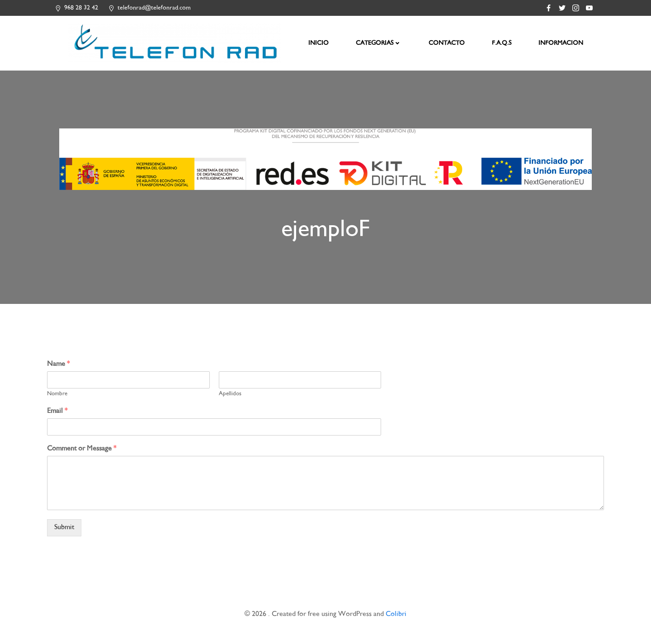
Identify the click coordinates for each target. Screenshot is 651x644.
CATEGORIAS (379, 43)
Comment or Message (82, 452)
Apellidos (230, 397)
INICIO (319, 43)
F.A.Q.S (502, 43)
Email (57, 414)
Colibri (396, 617)
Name (59, 367)
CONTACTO (447, 43)
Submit (64, 530)
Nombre (57, 397)
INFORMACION (561, 43)
